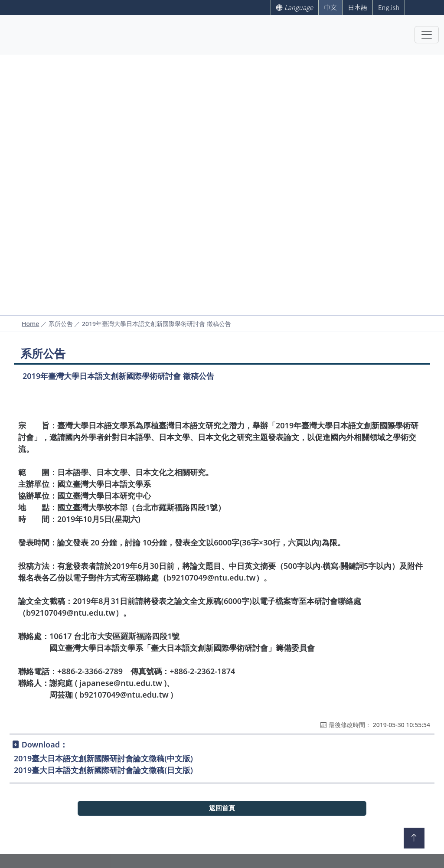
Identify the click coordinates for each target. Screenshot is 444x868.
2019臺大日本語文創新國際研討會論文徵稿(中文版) (103, 758)
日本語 (357, 7)
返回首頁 (222, 808)
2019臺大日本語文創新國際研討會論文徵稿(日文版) (103, 770)
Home (30, 324)
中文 (330, 7)
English (389, 7)
